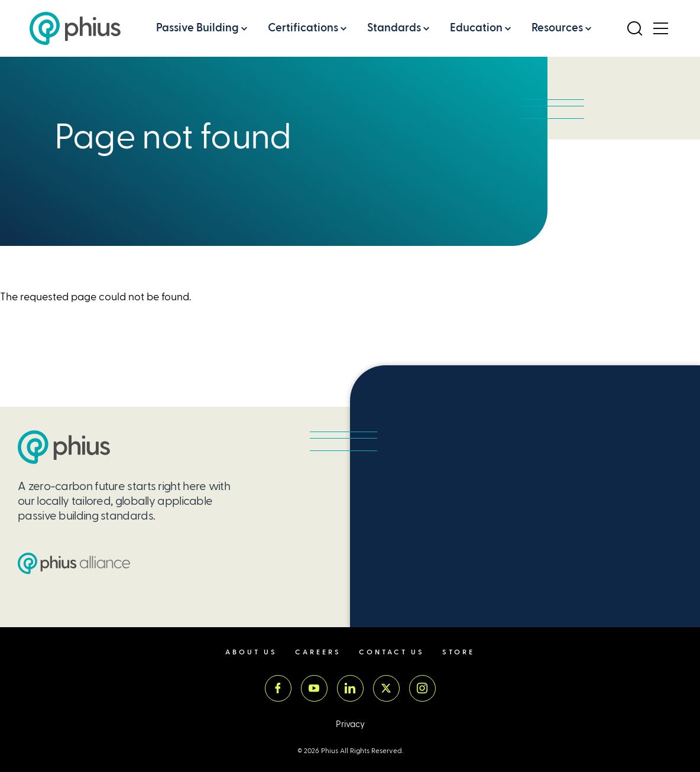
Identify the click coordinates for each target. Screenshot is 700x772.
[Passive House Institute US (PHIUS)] (64, 447)
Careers (318, 652)
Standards (394, 27)
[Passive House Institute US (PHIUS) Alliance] (74, 563)
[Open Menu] (660, 28)
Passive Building (197, 27)
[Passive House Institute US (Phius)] (75, 28)
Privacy (350, 724)
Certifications (303, 27)
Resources (557, 27)
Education (476, 27)
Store (458, 652)
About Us (251, 652)
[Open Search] (634, 28)
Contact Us (392, 652)
